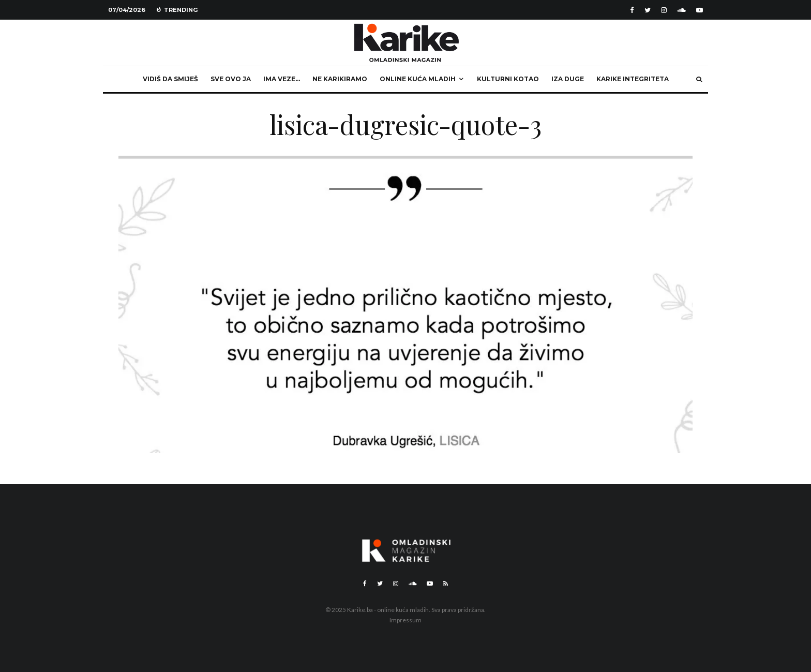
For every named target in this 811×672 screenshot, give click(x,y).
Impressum (405, 620)
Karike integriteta (633, 79)
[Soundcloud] (681, 10)
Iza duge (568, 79)
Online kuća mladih (418, 79)
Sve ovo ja (231, 79)
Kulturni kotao (508, 79)
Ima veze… (282, 79)
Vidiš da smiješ (170, 79)
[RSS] (446, 584)
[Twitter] (648, 10)
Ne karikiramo (340, 79)
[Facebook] (632, 10)
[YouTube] (700, 10)
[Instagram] (664, 10)
